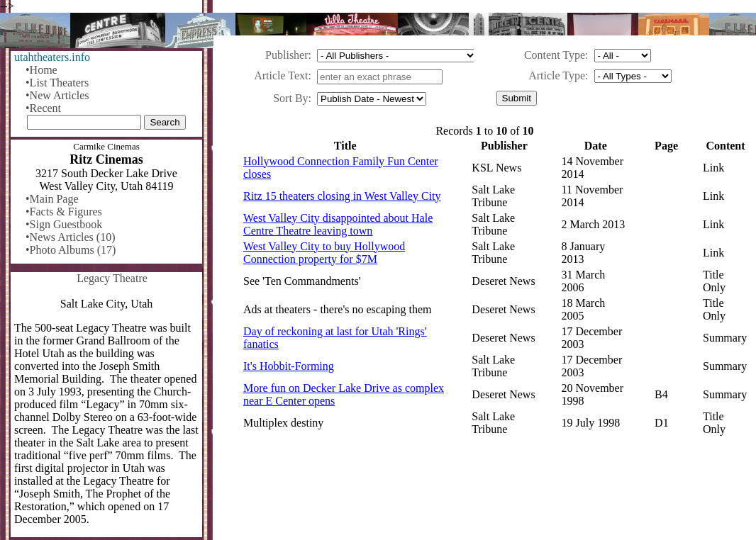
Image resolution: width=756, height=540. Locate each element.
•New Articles (57, 95)
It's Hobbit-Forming (289, 366)
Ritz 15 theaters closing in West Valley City (342, 196)
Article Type (557, 75)
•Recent (43, 108)
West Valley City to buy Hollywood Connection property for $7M (324, 253)
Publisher (287, 55)
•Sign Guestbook (64, 224)
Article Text (281, 75)
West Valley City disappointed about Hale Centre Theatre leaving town (338, 224)
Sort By (290, 98)
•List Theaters (57, 83)
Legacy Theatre (112, 278)
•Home (41, 70)
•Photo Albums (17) (71, 250)
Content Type (555, 55)
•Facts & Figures (64, 212)
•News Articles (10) (70, 237)
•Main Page (52, 199)
